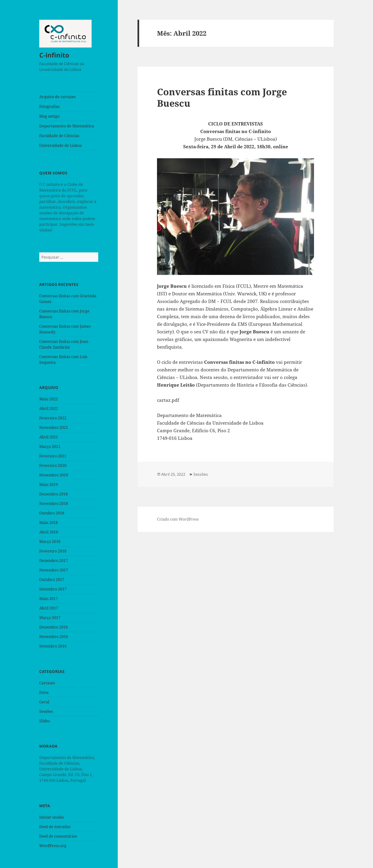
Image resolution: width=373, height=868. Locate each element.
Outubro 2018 (52, 513)
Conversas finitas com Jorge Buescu (222, 97)
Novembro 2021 (54, 427)
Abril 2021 (49, 437)
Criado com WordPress (178, 519)
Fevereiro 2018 (53, 551)
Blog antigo (49, 116)
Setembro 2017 (53, 589)
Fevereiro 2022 (53, 418)
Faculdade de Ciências (59, 136)
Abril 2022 (49, 408)
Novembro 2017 (54, 570)
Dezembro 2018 (54, 494)
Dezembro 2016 (54, 627)
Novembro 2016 (54, 637)
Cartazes (47, 683)
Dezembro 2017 (54, 561)
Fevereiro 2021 (53, 456)
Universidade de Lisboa (61, 145)
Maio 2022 (49, 399)
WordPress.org (53, 846)
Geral (44, 702)
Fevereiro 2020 (53, 465)
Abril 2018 (49, 532)
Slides (45, 721)
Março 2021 (50, 446)
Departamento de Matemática (67, 126)
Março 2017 (50, 618)
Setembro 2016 (53, 646)
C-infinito (54, 55)
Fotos (44, 692)
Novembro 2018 (54, 504)
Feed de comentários (58, 836)
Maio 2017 (49, 599)
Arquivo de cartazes (57, 97)
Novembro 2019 (54, 475)
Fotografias (49, 106)
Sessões (46, 711)
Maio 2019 (49, 484)
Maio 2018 (49, 523)
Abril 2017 (49, 608)
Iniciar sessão (52, 817)
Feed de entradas (55, 827)
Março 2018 (50, 542)
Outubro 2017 (52, 580)
